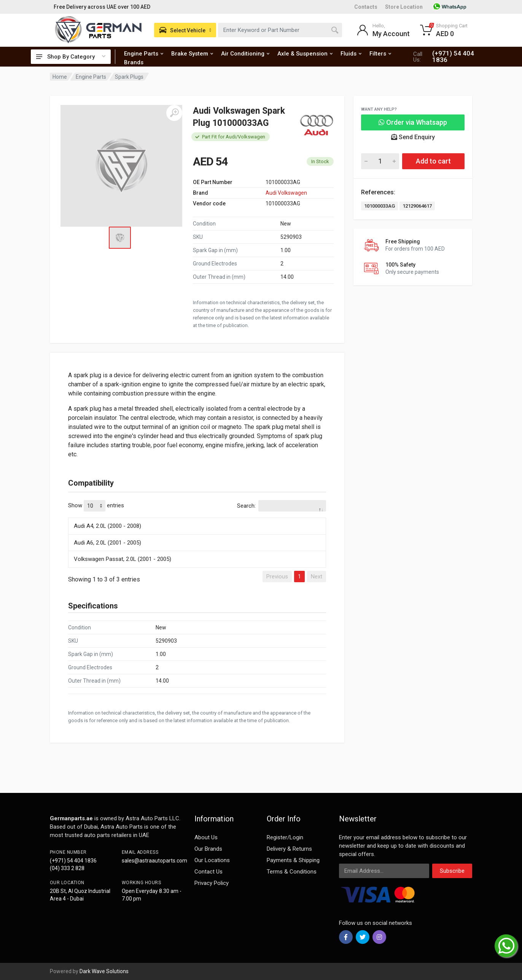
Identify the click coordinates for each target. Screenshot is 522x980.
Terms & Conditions (292, 872)
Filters (380, 54)
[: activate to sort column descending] (197, 516)
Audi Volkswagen (286, 193)
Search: (282, 506)
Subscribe (452, 871)
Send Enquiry (413, 137)
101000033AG (380, 206)
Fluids (351, 54)
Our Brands (208, 849)
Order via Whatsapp (413, 122)
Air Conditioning (245, 54)
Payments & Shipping (293, 860)
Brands (134, 62)
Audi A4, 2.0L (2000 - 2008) (107, 526)
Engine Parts (144, 54)
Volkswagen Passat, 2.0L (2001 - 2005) (123, 559)
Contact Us (208, 872)
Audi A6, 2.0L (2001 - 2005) (107, 543)
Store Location (404, 7)
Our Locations (212, 860)
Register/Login (285, 837)
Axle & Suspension (305, 54)
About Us (206, 837)
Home (60, 77)
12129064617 (417, 206)
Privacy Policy (212, 883)
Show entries (96, 506)
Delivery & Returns (289, 849)
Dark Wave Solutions (104, 971)
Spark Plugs (129, 77)
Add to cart (433, 161)
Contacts (366, 7)
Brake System (192, 54)
